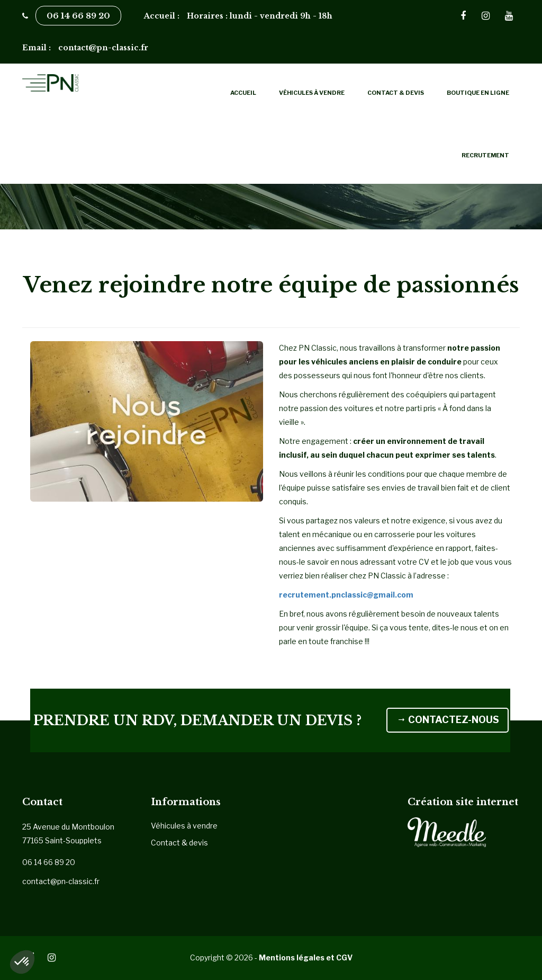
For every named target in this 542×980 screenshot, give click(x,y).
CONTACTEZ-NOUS (290, 732)
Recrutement (485, 155)
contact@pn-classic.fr (61, 881)
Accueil (243, 93)
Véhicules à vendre (312, 93)
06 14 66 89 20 (78, 16)
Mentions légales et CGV (306, 957)
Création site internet (463, 802)
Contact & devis (396, 93)
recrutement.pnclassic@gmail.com (346, 595)
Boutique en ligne (478, 93)
